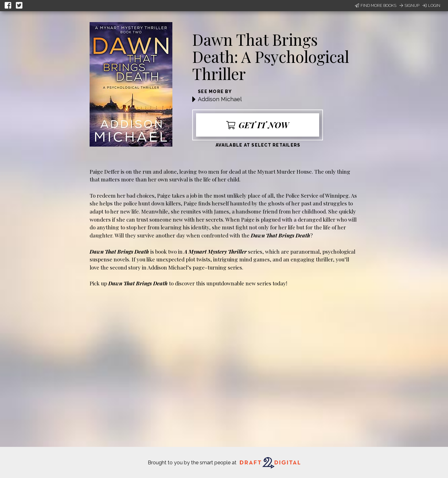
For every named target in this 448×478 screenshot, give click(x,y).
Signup (409, 5)
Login (431, 5)
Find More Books (376, 5)
